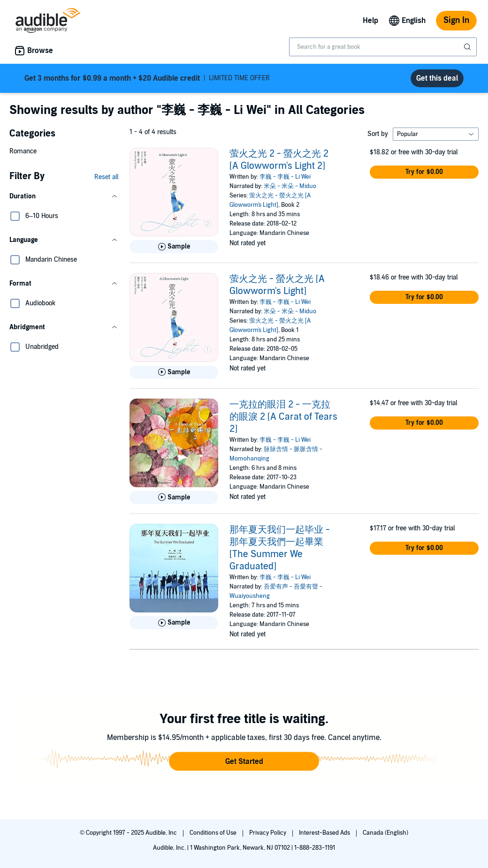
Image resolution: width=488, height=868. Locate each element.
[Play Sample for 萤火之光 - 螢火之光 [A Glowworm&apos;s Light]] (174, 372)
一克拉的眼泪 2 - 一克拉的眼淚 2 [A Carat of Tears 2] (283, 417)
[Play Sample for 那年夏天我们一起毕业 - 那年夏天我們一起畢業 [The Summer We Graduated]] (174, 623)
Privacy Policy (268, 833)
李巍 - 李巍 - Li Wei (285, 177)
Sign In (456, 20)
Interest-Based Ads (325, 833)
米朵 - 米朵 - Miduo (290, 186)
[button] (64, 196)
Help (370, 21)
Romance (23, 151)
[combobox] (383, 47)
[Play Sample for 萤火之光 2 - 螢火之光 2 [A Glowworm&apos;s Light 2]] (174, 247)
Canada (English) (385, 833)
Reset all (106, 177)
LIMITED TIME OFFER (147, 78)
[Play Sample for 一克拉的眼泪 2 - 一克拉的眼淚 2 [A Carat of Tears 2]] (174, 498)
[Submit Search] (468, 47)
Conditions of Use (214, 833)
